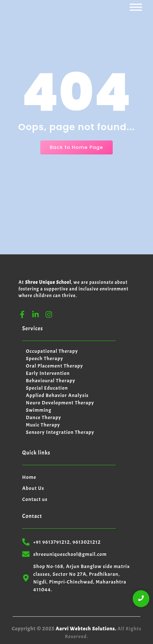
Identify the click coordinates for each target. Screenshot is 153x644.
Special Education (47, 388)
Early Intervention (48, 373)
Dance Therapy (43, 417)
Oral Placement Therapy (55, 366)
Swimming (39, 410)
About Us (33, 488)
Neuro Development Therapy (60, 403)
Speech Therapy (45, 358)
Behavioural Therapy (51, 381)
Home (29, 477)
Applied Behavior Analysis (57, 395)
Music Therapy (43, 425)
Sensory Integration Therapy (60, 432)
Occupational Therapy (52, 351)
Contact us (35, 499)
